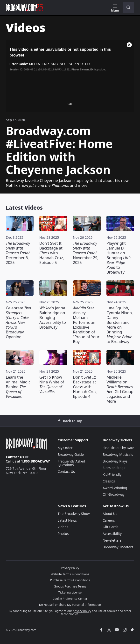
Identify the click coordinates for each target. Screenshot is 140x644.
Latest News (67, 520)
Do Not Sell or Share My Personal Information (70, 605)
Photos (63, 534)
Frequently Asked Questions (71, 463)
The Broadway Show (74, 514)
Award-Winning (115, 488)
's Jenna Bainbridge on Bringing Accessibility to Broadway (53, 318)
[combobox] (126, 7)
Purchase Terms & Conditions (70, 580)
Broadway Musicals (118, 454)
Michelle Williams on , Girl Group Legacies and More (120, 389)
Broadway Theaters (118, 547)
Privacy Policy (70, 568)
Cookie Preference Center (70, 599)
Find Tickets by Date (118, 448)
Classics (109, 481)
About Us (110, 514)
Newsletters (112, 540)
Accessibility (112, 534)
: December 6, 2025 (18, 253)
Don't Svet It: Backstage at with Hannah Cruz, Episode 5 (52, 253)
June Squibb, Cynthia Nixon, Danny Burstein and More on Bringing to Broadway (120, 325)
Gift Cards (110, 527)
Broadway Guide (71, 454)
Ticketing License (70, 592)
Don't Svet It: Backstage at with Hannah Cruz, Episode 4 (85, 387)
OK (70, 104)
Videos (63, 527)
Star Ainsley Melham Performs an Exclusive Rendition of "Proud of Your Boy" (86, 325)
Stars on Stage (114, 468)
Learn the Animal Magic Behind (18, 387)
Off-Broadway (114, 494)
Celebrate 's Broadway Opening (18, 322)
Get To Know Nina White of (52, 384)
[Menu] (115, 8)
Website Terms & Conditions (70, 574)
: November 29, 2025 (86, 253)
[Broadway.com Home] (24, 7)
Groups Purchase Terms (70, 586)
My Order (65, 448)
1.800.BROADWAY (35, 461)
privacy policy (82, 611)
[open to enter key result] (128, 7)
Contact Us (15, 457)
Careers (109, 520)
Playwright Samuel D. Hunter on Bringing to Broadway (119, 258)
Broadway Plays (115, 461)
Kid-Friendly (112, 474)
